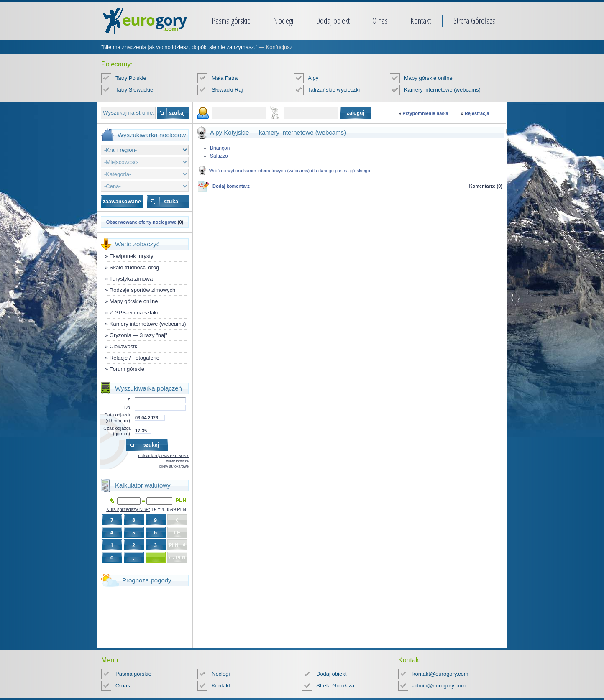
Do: (128, 407)
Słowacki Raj (227, 90)
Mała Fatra (225, 78)
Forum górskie (127, 369)
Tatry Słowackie (134, 90)
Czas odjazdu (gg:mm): (117, 431)
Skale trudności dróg (134, 267)
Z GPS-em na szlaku (135, 313)
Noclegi (283, 21)
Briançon (220, 148)
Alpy (313, 78)
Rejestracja (477, 113)
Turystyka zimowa (131, 279)
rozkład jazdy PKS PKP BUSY (164, 456)
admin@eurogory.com (439, 686)
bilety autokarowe (174, 466)
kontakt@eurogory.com (440, 674)
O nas (380, 21)
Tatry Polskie (131, 78)
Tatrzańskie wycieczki (334, 90)
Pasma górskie (231, 21)
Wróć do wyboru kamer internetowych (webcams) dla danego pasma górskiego (290, 171)
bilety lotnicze (177, 461)
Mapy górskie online (428, 78)
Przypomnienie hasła (425, 113)
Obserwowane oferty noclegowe (141, 222)
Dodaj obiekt (333, 21)
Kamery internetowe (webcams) (442, 90)
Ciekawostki (124, 346)
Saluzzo (219, 156)
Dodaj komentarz (231, 186)
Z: (129, 400)
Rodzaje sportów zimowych (143, 290)
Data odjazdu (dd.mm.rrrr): (118, 418)
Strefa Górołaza (475, 21)
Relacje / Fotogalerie (134, 358)
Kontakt (421, 21)
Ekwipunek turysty (132, 256)
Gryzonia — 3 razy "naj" (138, 335)
